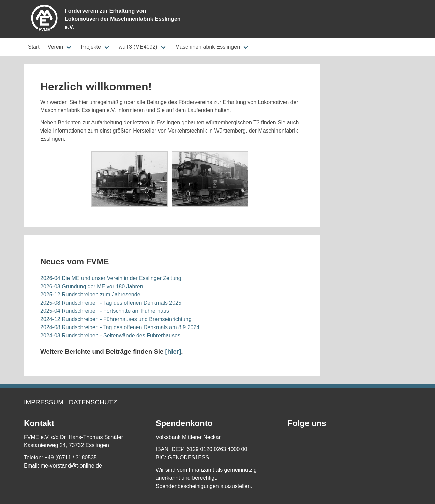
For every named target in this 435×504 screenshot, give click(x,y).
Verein (55, 47)
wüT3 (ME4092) (138, 47)
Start (34, 47)
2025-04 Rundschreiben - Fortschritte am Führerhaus (105, 311)
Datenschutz (93, 402)
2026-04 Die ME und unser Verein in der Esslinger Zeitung (111, 278)
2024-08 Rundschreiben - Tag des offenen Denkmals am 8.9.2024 (120, 327)
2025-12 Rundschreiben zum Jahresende (90, 295)
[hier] (173, 352)
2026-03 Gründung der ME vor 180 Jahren (92, 286)
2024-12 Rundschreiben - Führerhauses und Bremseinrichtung (116, 319)
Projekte (91, 47)
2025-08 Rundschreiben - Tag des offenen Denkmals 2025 (111, 303)
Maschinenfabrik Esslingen (208, 47)
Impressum (44, 402)
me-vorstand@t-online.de (71, 466)
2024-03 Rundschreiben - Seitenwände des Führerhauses (110, 335)
